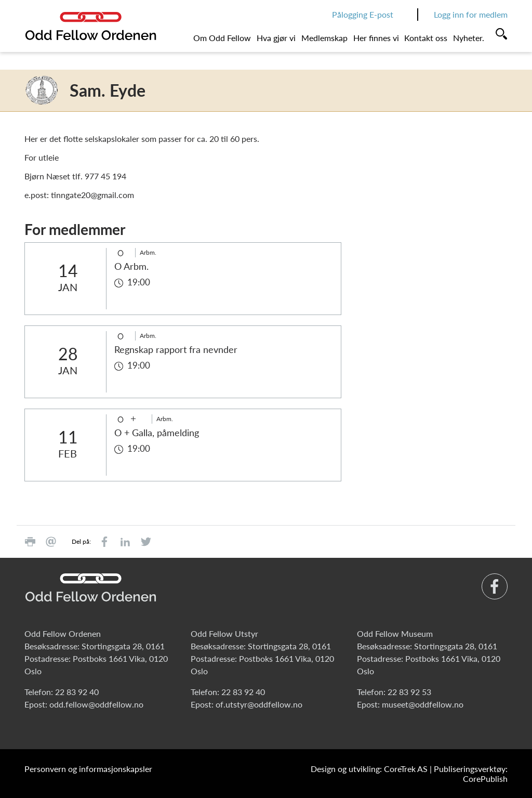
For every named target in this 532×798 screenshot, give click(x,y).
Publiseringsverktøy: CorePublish (471, 774)
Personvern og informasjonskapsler (88, 769)
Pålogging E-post (363, 14)
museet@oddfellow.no (423, 704)
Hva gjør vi (276, 38)
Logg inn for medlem (471, 14)
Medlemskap (324, 38)
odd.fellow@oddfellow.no (96, 704)
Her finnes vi (376, 38)
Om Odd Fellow (222, 38)
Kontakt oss (426, 38)
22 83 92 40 (77, 692)
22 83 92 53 (409, 692)
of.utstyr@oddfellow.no (259, 704)
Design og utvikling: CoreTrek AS (369, 769)
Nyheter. (469, 38)
